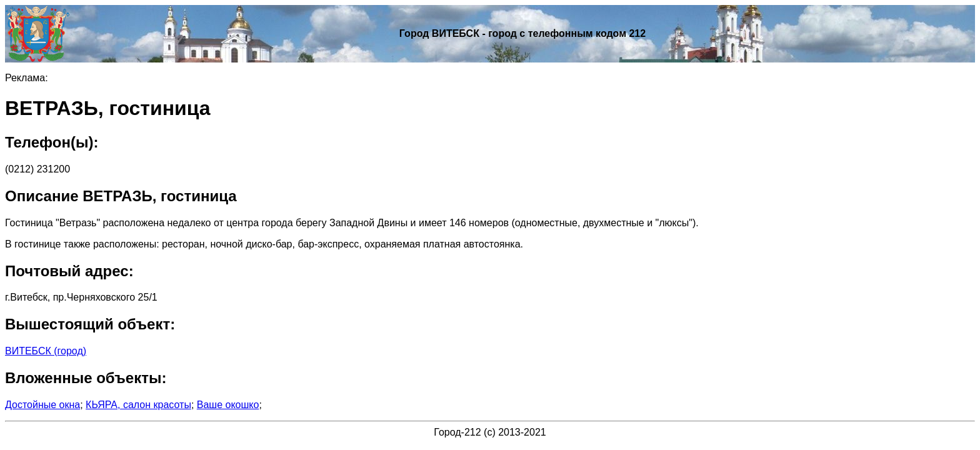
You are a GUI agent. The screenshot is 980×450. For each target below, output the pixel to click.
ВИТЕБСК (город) (46, 351)
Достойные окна (42, 405)
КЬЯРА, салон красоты (138, 405)
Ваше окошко (228, 405)
